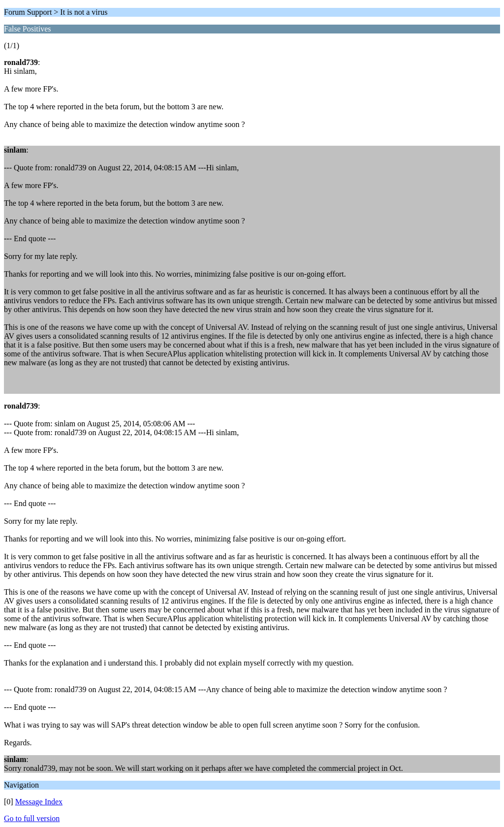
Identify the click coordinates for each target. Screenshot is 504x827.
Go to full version (32, 818)
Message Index (39, 802)
